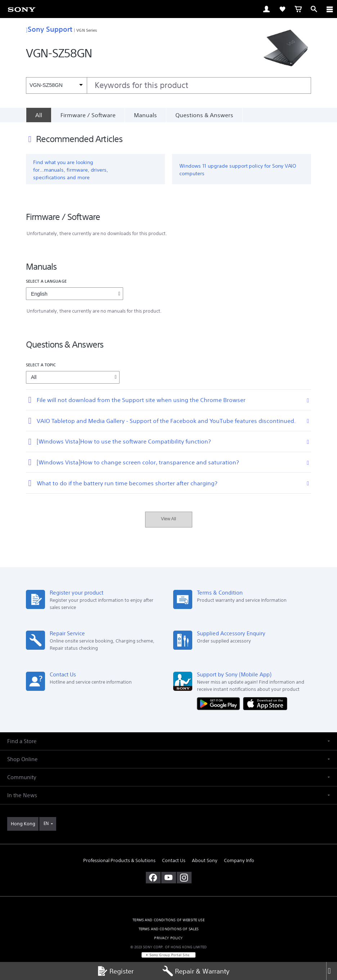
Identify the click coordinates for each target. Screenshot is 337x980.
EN (46, 823)
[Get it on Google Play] (220, 703)
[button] (168, 741)
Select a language (46, 281)
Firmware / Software (88, 115)
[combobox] (168, 85)
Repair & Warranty (196, 971)
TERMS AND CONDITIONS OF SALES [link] (169, 929)
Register (115, 971)
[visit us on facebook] (153, 878)
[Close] (332, 971)
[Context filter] (56, 85)
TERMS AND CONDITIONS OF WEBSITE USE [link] (168, 920)
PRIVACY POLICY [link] (168, 938)
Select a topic (41, 365)
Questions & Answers (204, 115)
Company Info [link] (239, 860)
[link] (22, 9)
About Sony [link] (205, 860)
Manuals (145, 115)
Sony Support (49, 29)
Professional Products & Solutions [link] (119, 860)
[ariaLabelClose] (329, 9)
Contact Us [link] (174, 860)
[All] (39, 115)
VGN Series (87, 30)
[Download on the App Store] (265, 703)
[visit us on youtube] (169, 878)
